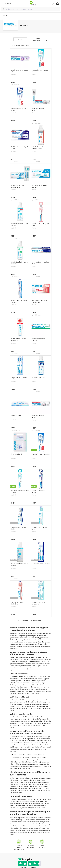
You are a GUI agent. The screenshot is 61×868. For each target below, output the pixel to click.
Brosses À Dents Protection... (41, 424)
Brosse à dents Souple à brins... (39, 491)
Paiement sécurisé (27, 856)
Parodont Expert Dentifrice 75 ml (40, 249)
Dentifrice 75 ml (16, 389)
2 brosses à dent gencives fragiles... (19, 354)
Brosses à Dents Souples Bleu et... (40, 71)
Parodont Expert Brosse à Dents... (19, 109)
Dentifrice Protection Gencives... (38, 319)
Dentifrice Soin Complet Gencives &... (39, 284)
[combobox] (30, 9)
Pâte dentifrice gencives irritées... (39, 179)
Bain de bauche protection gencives (19, 214)
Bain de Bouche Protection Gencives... (19, 249)
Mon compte (53, 3)
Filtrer (20, 40)
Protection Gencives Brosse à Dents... (20, 458)
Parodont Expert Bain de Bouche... (39, 354)
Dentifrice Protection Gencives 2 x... (17, 179)
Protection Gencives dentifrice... (38, 109)
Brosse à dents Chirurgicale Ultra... (40, 214)
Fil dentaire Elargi (16, 424)
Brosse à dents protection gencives (19, 284)
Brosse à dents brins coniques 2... (38, 559)
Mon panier (58, 4)
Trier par (38, 38)
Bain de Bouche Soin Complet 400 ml (38, 144)
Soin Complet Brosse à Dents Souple (18, 559)
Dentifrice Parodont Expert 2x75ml (19, 144)
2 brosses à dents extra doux (41, 523)
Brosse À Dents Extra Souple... (38, 458)
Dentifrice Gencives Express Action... (20, 71)
